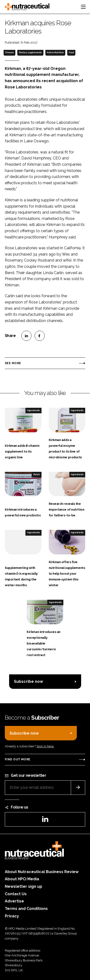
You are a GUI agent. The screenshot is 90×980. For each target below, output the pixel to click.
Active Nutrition (55, 53)
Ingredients (33, 410)
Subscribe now (28, 681)
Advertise (14, 901)
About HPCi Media (22, 879)
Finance (10, 53)
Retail (37, 474)
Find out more (18, 759)
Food (71, 53)
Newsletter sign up (24, 886)
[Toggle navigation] (83, 7)
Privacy (12, 916)
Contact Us (16, 894)
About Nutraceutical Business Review (42, 872)
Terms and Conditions (26, 909)
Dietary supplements (30, 53)
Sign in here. (45, 746)
